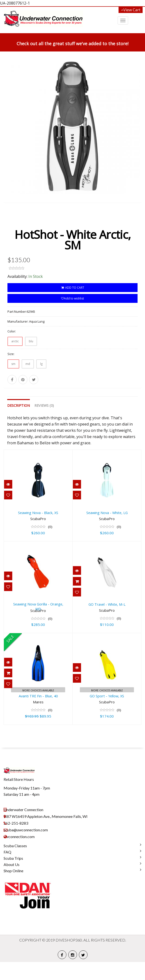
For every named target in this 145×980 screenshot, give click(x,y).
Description (19, 423)
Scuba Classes (15, 864)
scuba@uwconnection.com (26, 848)
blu (31, 359)
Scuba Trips (13, 876)
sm (13, 382)
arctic (15, 359)
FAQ (7, 870)
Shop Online (13, 889)
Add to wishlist (72, 316)
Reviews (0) (44, 423)
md (28, 382)
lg (41, 382)
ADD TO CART (72, 306)
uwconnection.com (19, 855)
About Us (12, 882)
